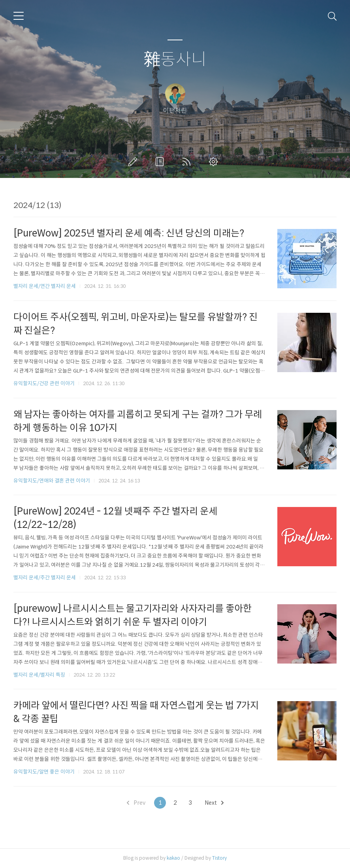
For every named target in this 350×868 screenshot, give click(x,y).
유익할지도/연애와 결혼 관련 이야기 (52, 481)
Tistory (219, 858)
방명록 (161, 162)
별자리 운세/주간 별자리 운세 (45, 578)
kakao (173, 858)
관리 (215, 162)
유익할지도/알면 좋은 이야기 (44, 772)
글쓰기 (134, 162)
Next (214, 803)
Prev (136, 803)
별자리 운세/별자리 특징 (39, 675)
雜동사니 (175, 60)
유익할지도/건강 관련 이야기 (44, 383)
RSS (188, 162)
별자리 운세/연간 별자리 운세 (45, 286)
